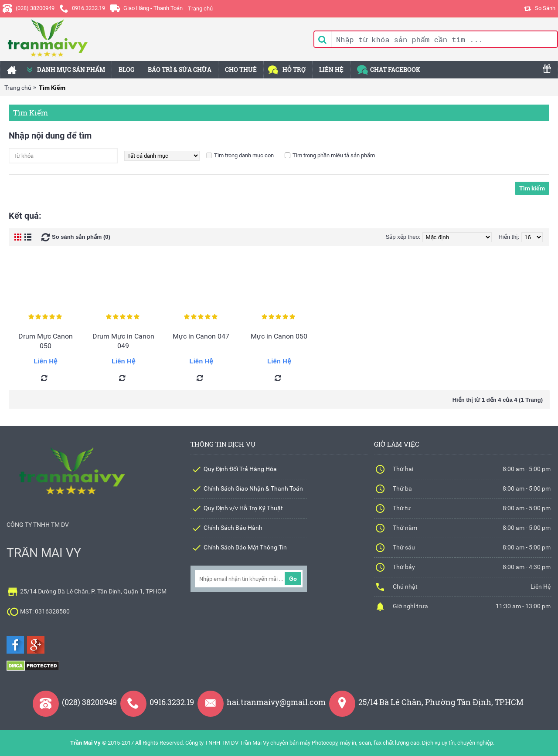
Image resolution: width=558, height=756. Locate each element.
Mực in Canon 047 (201, 336)
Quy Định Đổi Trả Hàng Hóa (240, 469)
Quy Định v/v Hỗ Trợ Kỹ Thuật (243, 508)
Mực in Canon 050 (279, 336)
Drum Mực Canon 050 (46, 341)
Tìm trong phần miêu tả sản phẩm (334, 155)
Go (293, 579)
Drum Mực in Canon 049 (123, 341)
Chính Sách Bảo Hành (233, 528)
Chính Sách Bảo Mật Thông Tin (245, 547)
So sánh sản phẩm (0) (81, 237)
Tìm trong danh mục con (244, 155)
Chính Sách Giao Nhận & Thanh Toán (253, 488)
